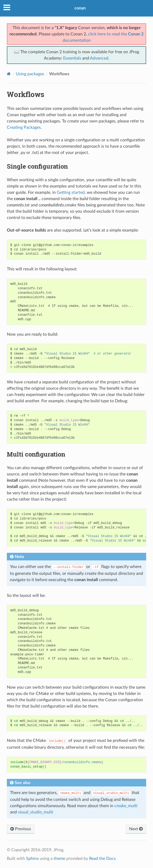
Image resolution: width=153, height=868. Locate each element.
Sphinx (32, 859)
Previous (21, 829)
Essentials (72, 58)
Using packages (30, 74)
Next (136, 829)
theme (59, 859)
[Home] (9, 74)
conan (80, 8)
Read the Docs (102, 859)
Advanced (99, 58)
